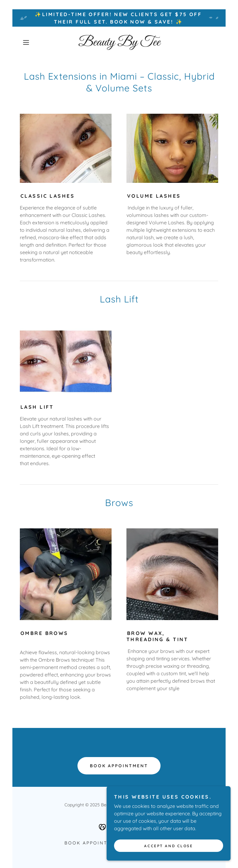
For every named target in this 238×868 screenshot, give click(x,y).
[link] (119, 44)
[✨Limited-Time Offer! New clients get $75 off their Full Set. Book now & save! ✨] (119, 18)
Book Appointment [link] (94, 843)
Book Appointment (119, 766)
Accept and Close (168, 850)
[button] (35, 42)
